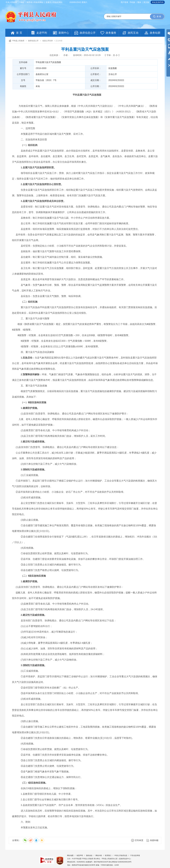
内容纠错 (154, 840)
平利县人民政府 (18, 41)
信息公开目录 (48, 41)
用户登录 (124, 2)
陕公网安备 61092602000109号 (120, 862)
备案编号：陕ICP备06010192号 (97, 862)
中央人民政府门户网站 (15, 2)
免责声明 (80, 855)
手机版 (132, 2)
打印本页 (139, 840)
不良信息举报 (135, 855)
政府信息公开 (33, 41)
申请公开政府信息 (121, 855)
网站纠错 (99, 855)
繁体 (139, 2)
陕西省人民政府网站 (35, 2)
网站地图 (70, 855)
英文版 (146, 2)
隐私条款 (89, 855)
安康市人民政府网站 (54, 2)
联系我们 (108, 855)
